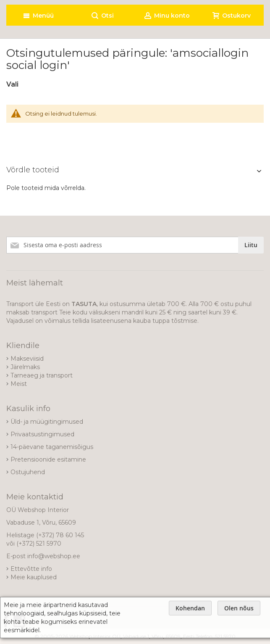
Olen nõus (239, 608)
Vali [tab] (12, 84)
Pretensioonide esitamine (48, 459)
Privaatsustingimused (42, 434)
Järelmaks (25, 367)
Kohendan (190, 608)
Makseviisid (27, 359)
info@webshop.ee (54, 556)
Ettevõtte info (31, 569)
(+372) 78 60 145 (60, 535)
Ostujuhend (28, 472)
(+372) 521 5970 (39, 544)
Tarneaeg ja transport (42, 375)
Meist (19, 384)
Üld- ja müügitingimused (47, 422)
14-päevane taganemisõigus (52, 447)
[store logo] (75, 2)
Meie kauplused (34, 577)
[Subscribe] (251, 245)
